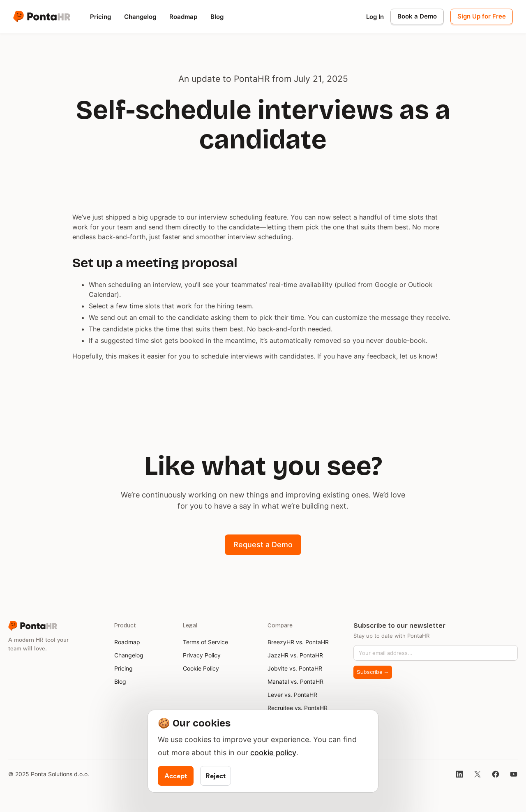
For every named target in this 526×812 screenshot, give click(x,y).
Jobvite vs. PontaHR (295, 668)
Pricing (100, 17)
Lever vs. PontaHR (292, 695)
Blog (217, 17)
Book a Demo (417, 16)
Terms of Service (205, 642)
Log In (375, 17)
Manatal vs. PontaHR (295, 681)
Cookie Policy (201, 668)
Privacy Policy (202, 655)
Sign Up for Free (482, 16)
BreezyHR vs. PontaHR (298, 642)
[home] (42, 16)
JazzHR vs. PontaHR (295, 655)
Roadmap (183, 17)
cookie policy (273, 753)
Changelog (140, 17)
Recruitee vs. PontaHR (298, 708)
